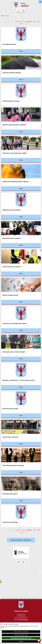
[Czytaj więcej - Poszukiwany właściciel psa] (21, 501)
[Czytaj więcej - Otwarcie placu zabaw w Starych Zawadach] (21, 359)
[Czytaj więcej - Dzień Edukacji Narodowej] (21, 51)
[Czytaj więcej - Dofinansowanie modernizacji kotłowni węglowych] (21, 189)
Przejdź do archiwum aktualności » (21, 540)
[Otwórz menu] (40, 2)
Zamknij (21, 641)
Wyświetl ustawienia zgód (21, 635)
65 (31, 22)
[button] (39, 640)
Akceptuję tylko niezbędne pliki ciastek (21, 638)
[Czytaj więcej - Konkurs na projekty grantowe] (21, 302)
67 (36, 22)
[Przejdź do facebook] (23, 10)
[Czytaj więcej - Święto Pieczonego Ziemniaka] (21, 416)
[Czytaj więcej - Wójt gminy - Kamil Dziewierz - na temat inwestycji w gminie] (21, 387)
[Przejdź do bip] (19, 10)
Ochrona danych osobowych (21, 632)
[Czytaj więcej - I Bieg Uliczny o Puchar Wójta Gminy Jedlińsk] (21, 160)
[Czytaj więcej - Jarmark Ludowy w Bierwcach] (21, 444)
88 (21, 24)
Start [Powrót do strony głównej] (2, 16)
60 (19, 22)
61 (21, 22)
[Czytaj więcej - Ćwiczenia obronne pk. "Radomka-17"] (21, 274)
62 (24, 22)
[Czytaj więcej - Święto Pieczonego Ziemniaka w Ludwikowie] (21, 132)
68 (39, 22)
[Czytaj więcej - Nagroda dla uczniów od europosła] (21, 217)
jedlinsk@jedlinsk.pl (23, 620)
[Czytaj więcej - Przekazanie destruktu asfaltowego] (21, 80)
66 (34, 22)
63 (26, 22)
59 (16, 22)
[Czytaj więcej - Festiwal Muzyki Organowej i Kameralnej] (21, 473)
